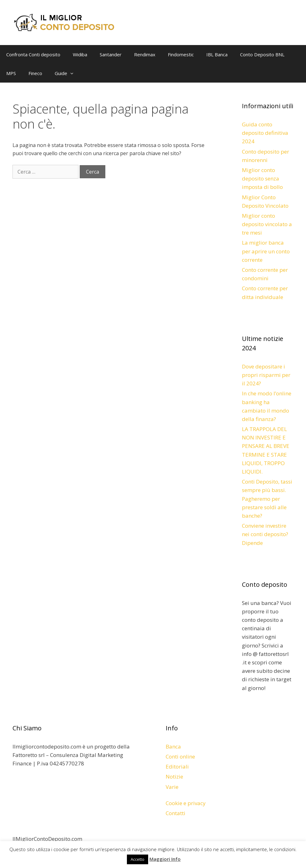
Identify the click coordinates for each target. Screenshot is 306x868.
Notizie (174, 777)
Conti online (180, 756)
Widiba (80, 54)
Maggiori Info (165, 859)
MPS (11, 73)
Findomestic (181, 54)
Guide (67, 73)
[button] (73, 73)
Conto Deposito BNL (262, 54)
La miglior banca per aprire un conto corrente (266, 251)
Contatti (176, 813)
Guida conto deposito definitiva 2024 (265, 133)
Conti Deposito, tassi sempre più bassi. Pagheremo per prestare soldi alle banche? (267, 499)
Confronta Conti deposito (33, 54)
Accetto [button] (138, 859)
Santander (111, 54)
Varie (172, 787)
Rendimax (145, 54)
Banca (173, 746)
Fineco (35, 73)
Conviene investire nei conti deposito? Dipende (265, 534)
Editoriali (177, 766)
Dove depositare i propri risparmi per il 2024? (266, 375)
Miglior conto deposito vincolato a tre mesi (267, 224)
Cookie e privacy (186, 803)
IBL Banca (217, 54)
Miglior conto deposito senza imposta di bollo (262, 178)
